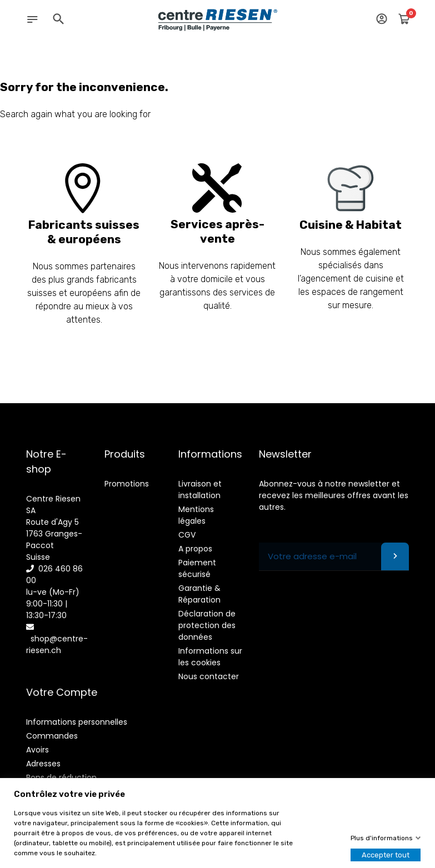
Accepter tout (386, 855)
